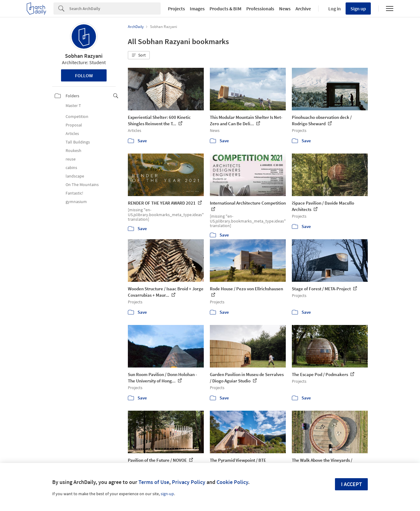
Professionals (260, 9)
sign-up (167, 494)
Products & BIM (225, 9)
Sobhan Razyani (84, 56)
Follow (84, 75)
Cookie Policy (232, 482)
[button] (139, 55)
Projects (176, 9)
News (285, 9)
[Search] (115, 9)
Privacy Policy (189, 482)
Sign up (358, 9)
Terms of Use (154, 482)
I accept (352, 484)
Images (197, 9)
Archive (303, 9)
